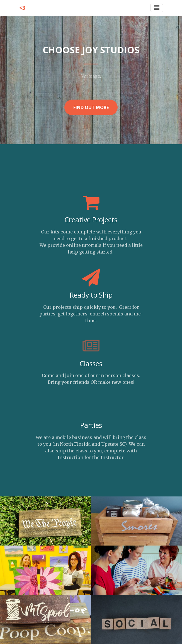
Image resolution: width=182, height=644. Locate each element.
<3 (22, 8)
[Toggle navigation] (157, 8)
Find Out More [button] (91, 107)
